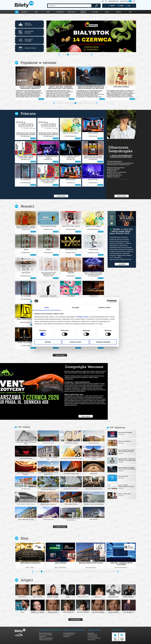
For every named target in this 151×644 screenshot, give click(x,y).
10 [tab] (86, 55)
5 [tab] (73, 55)
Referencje (67, 637)
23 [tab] (92, 572)
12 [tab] (86, 103)
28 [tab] (104, 572)
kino (36, 12)
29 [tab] (107, 572)
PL (130, 1)
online (107, 12)
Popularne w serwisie (39, 63)
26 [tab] (99, 572)
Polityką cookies (83, 317)
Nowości (27, 206)
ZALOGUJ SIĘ (124, 1)
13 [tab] (88, 103)
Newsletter (42, 637)
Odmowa (48, 342)
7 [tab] (78, 55)
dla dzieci (95, 12)
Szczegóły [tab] (75, 307)
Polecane (28, 114)
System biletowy (68, 635)
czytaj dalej (122, 264)
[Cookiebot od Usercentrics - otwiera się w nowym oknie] (108, 301)
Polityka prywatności (94, 638)
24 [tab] (94, 572)
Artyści (27, 580)
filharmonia (60, 12)
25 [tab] (97, 572)
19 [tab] (82, 572)
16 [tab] (74, 572)
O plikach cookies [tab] (104, 307)
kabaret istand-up (83, 12)
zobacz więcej (61, 196)
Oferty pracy (91, 640)
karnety (119, 12)
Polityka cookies (93, 637)
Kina (24, 538)
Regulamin (91, 633)
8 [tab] (81, 55)
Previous (59, 55)
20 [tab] (84, 572)
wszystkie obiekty (60, 527)
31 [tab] (112, 572)
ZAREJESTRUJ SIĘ (113, 1)
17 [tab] (77, 572)
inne (130, 12)
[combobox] (70, 6)
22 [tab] (89, 572)
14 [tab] (91, 103)
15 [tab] (93, 103)
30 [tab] (109, 572)
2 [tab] (65, 55)
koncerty (25, 12)
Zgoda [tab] (47, 307)
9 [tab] (83, 55)
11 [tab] (88, 55)
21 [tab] (87, 572)
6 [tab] (75, 55)
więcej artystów (75, 620)
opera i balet (72, 12)
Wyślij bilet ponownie (46, 635)
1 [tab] (63, 55)
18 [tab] (79, 572)
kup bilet (41, 99)
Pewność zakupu (93, 635)
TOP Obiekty (24, 427)
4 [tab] (70, 55)
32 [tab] (114, 572)
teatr (48, 12)
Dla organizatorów (69, 633)
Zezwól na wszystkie (103, 342)
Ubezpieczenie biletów (45, 640)
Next (92, 55)
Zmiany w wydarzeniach (46, 638)
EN (134, 1)
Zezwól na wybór (75, 342)
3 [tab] (68, 55)
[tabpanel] (91, 36)
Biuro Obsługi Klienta (45, 633)
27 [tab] (102, 572)
